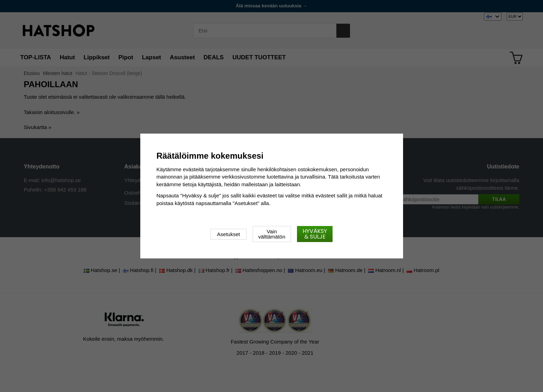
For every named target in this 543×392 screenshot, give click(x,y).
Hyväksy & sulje (315, 234)
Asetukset (229, 234)
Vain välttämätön (272, 234)
